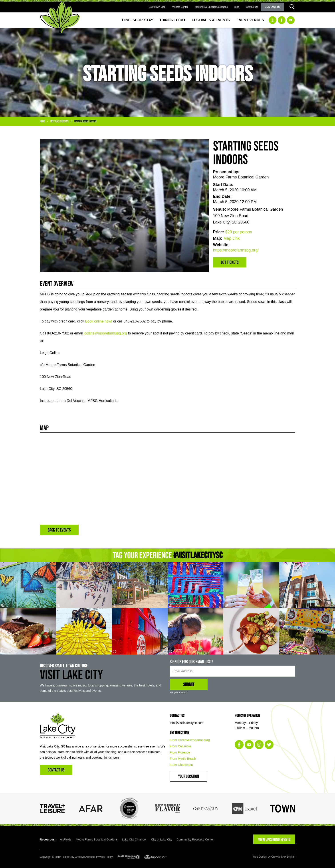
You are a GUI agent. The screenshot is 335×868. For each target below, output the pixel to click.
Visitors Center (180, 7)
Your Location (188, 776)
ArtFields (66, 839)
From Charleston (181, 765)
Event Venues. (251, 20)
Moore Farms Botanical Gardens (97, 839)
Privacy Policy (104, 857)
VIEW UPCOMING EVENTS (274, 839)
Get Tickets (230, 262)
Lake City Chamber (134, 839)
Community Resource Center (195, 839)
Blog (237, 7)
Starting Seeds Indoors (85, 121)
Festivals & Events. (211, 20)
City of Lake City (162, 839)
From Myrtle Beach (183, 759)
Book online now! (99, 321)
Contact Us (252, 7)
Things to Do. (173, 20)
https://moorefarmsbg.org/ (236, 250)
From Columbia (180, 746)
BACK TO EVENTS (59, 530)
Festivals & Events (59, 121)
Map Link (232, 238)
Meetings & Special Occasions (211, 7)
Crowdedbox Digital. (283, 857)
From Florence (180, 752)
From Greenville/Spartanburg (190, 740)
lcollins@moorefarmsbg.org (105, 333)
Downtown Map (157, 7)
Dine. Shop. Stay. (138, 20)
